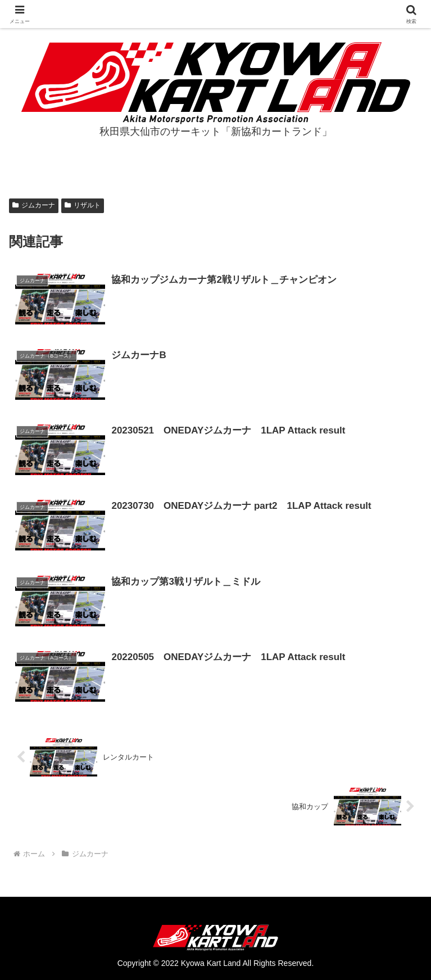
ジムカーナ (34, 205)
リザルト (83, 205)
